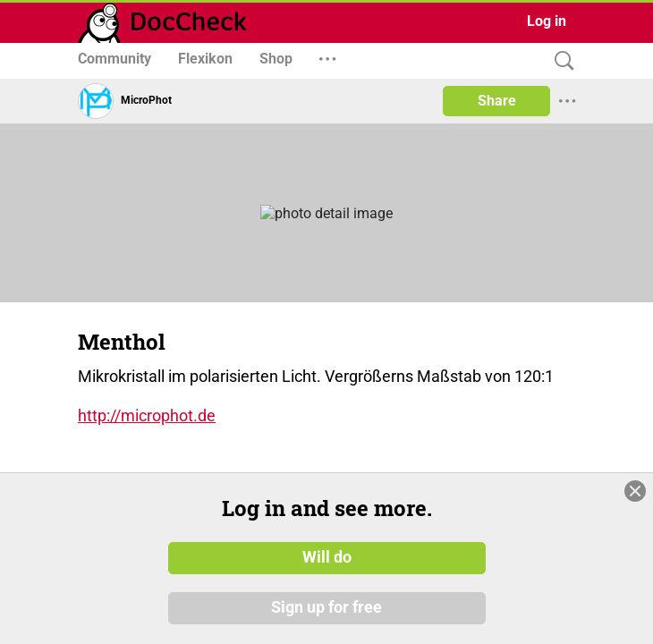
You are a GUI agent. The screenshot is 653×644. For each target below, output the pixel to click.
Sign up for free (326, 607)
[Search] (560, 61)
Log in (547, 21)
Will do (327, 557)
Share (497, 101)
